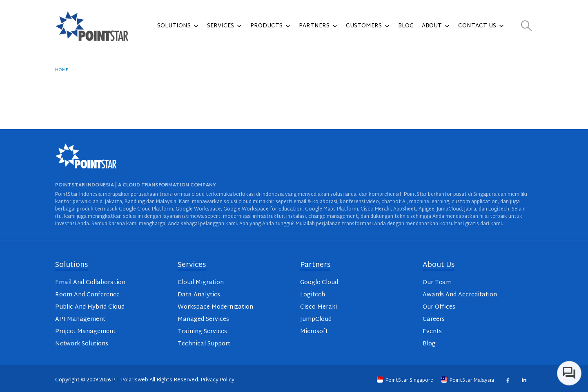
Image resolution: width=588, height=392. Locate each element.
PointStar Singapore (406, 381)
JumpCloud (316, 319)
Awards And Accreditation (460, 295)
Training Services (202, 332)
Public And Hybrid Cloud (90, 307)
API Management (80, 319)
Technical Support (204, 344)
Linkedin (524, 380)
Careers (434, 319)
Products (271, 26)
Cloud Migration (201, 283)
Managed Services (203, 319)
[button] (527, 26)
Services (225, 26)
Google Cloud (319, 283)
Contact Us (481, 26)
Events (432, 332)
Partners (318, 26)
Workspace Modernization (215, 307)
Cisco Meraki (318, 307)
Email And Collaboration (90, 283)
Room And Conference (87, 295)
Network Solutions (82, 344)
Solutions (178, 26)
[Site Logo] (92, 26)
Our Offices (439, 307)
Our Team (437, 283)
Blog (406, 26)
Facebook (508, 380)
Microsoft (314, 332)
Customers (368, 26)
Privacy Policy (217, 380)
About (436, 26)
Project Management (85, 332)
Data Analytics (199, 295)
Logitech (313, 295)
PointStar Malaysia (468, 381)
